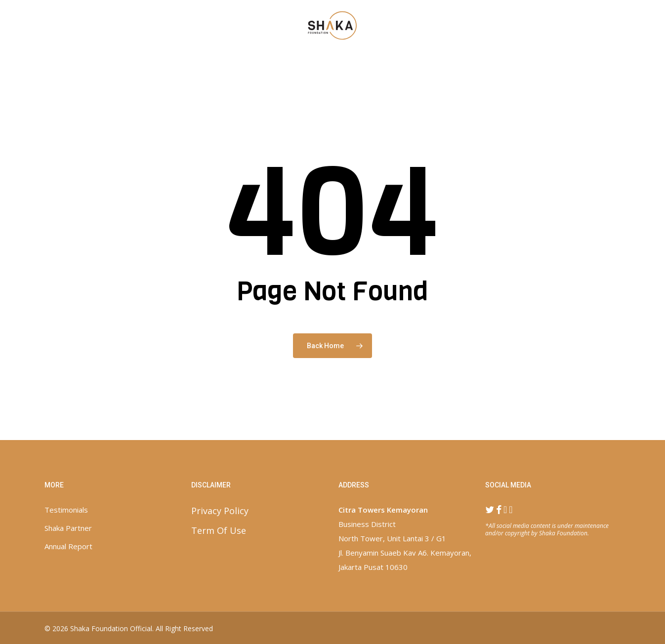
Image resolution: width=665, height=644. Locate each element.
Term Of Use (219, 530)
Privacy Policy (220, 511)
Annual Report (68, 546)
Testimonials (66, 510)
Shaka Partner (68, 528)
